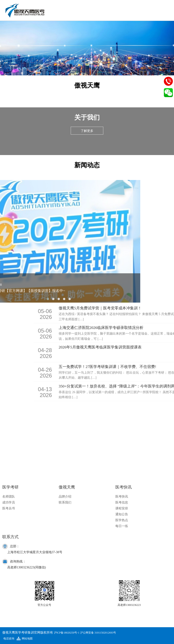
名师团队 (9, 497)
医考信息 (122, 502)
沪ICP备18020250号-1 (67, 633)
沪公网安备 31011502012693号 (98, 633)
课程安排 (122, 508)
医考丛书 (9, 508)
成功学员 (9, 502)
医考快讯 (122, 497)
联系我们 (65, 502)
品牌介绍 (65, 497)
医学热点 (122, 520)
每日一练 (122, 526)
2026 (103, 314)
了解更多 (87, 131)
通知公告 (122, 514)
